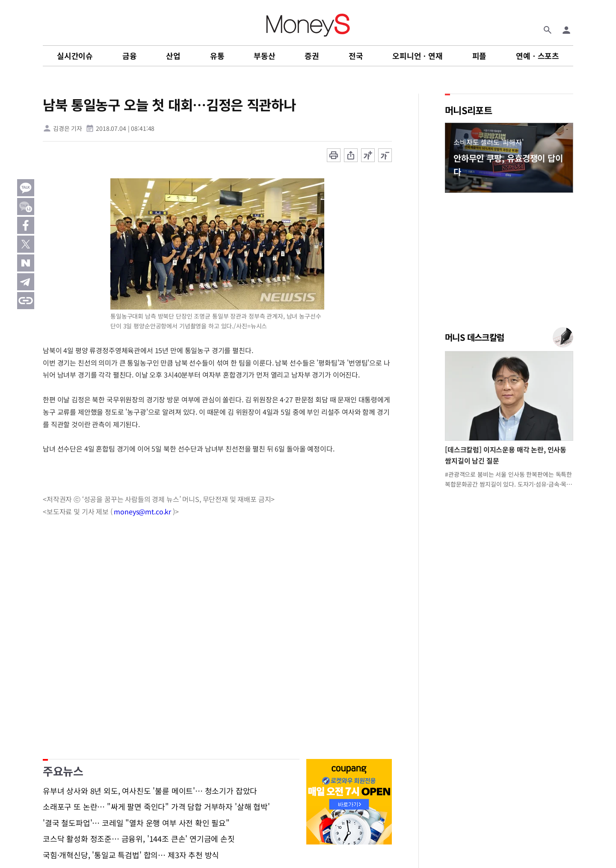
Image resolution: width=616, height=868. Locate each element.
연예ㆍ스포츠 (538, 56)
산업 (173, 56)
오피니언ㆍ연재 (418, 56)
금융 (130, 56)
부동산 (264, 56)
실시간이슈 (75, 56)
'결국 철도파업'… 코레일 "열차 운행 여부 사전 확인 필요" (136, 823)
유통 (217, 56)
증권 (312, 56)
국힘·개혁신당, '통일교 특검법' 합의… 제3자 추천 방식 (131, 855)
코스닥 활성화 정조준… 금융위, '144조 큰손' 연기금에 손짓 (139, 839)
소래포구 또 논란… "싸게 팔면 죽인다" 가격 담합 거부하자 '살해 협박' (156, 807)
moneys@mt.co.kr (142, 511)
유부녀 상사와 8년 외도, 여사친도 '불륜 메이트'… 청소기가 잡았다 (150, 791)
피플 (480, 56)
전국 (356, 56)
